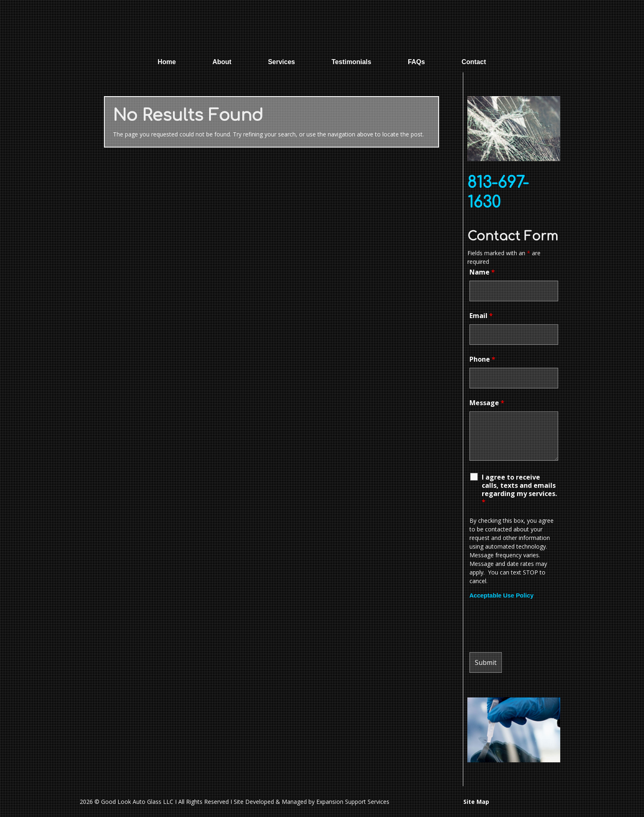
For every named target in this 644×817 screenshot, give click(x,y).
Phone (482, 359)
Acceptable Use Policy (501, 595)
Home (167, 62)
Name (482, 272)
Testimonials (351, 62)
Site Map (476, 802)
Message (487, 403)
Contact (474, 62)
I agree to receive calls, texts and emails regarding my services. (519, 489)
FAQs (416, 62)
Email (481, 316)
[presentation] (532, 626)
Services (281, 62)
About (222, 62)
